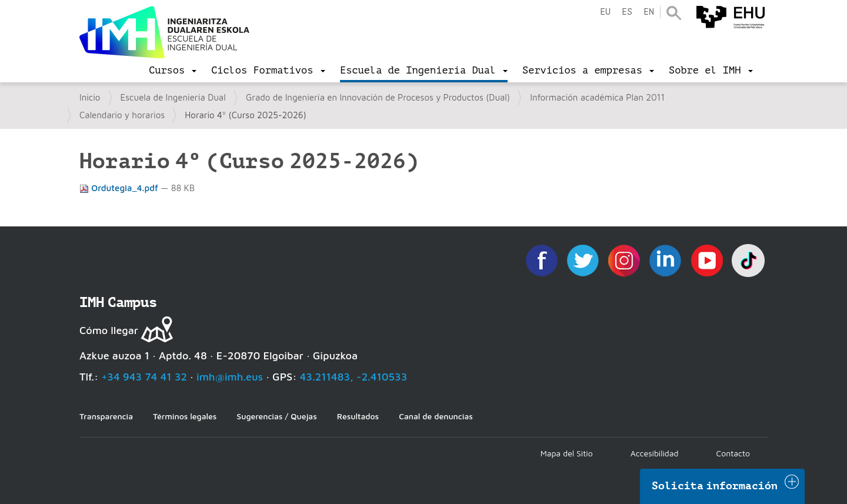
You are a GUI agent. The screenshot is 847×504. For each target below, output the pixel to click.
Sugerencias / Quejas (276, 416)
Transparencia (106, 416)
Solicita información (715, 486)
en (649, 12)
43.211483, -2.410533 (354, 377)
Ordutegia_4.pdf (120, 188)
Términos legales (185, 416)
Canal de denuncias (436, 416)
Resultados (358, 416)
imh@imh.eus (230, 377)
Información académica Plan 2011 (597, 97)
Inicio (90, 97)
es (627, 12)
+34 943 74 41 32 (144, 377)
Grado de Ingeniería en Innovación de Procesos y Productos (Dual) (378, 97)
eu (605, 12)
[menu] (173, 71)
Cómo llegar (109, 330)
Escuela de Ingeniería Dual (173, 97)
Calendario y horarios (122, 115)
